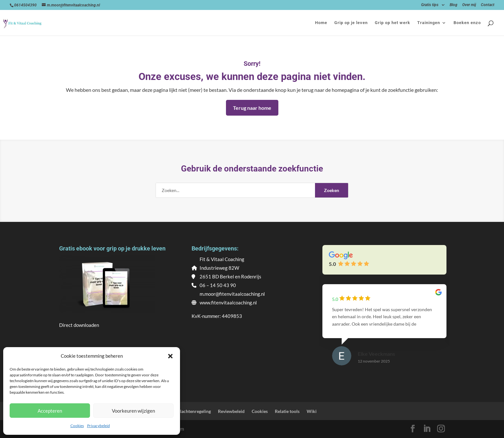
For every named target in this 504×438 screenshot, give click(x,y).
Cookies (77, 426)
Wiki (312, 411)
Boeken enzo (467, 23)
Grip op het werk (392, 23)
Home (321, 23)
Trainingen (429, 23)
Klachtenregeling (194, 411)
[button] (170, 356)
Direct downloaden (79, 325)
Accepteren (50, 411)
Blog (454, 5)
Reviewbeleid (231, 411)
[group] (384, 331)
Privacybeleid (99, 426)
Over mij (469, 5)
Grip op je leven (351, 23)
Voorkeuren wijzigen (133, 411)
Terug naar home (252, 108)
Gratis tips (430, 5)
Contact (488, 5)
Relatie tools (287, 411)
